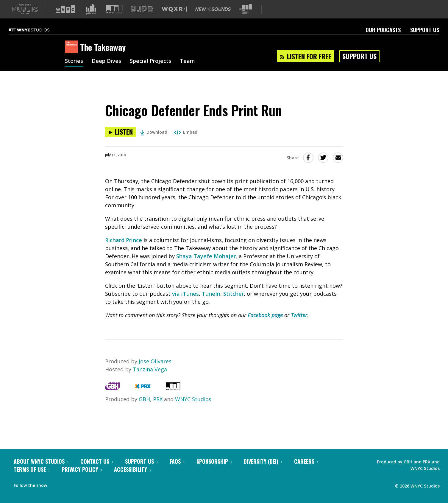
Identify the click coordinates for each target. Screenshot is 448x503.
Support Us (425, 39)
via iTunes (185, 303)
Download (154, 142)
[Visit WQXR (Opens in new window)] (174, 19)
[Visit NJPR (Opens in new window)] (142, 19)
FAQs (177, 471)
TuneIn (211, 303)
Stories (74, 71)
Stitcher (234, 303)
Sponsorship (214, 471)
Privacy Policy (82, 479)
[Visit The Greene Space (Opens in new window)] (245, 19)
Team (187, 71)
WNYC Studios (193, 409)
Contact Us (97, 471)
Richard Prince (124, 250)
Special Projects (150, 71)
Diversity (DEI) (263, 471)
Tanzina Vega (150, 379)
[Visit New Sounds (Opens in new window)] (213, 19)
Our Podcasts (383, 39)
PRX (158, 409)
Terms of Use (32, 479)
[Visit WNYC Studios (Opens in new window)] (114, 19)
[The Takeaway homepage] (72, 57)
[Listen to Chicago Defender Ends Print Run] (120, 142)
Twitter (299, 325)
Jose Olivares (155, 371)
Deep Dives (106, 71)
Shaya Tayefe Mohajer (206, 266)
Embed (186, 142)
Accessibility (132, 479)
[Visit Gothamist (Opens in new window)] (91, 19)
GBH (144, 409)
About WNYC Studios (41, 471)
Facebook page (265, 325)
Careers (306, 471)
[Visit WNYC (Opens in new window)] (65, 19)
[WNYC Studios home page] (37, 39)
